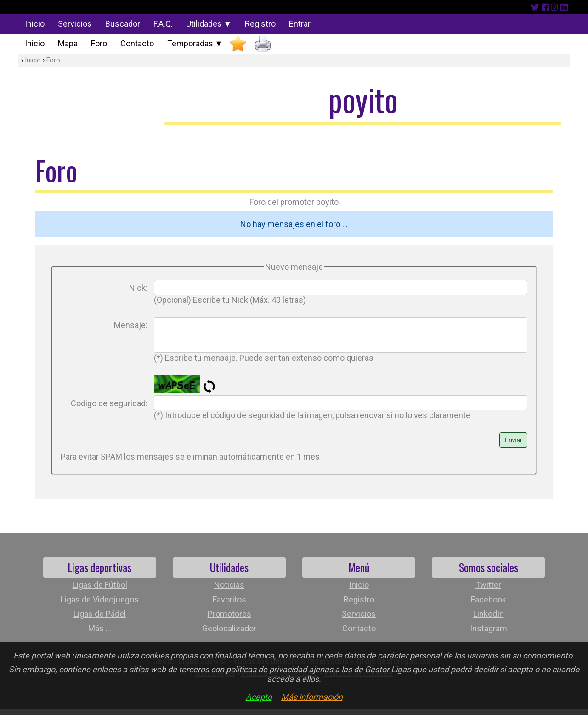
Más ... (100, 634)
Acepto (259, 697)
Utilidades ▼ (209, 24)
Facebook (489, 605)
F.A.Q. (163, 24)
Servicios (75, 24)
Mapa (68, 43)
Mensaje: (131, 325)
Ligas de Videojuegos (100, 605)
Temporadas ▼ (195, 43)
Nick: (138, 288)
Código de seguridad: (109, 409)
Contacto (137, 43)
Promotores (229, 619)
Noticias (229, 590)
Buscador (123, 24)
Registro (260, 24)
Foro (99, 43)
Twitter (488, 590)
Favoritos (229, 605)
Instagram (489, 634)
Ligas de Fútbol (100, 590)
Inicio (35, 24)
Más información (312, 697)
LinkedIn (489, 619)
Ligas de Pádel (100, 619)
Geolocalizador (229, 634)
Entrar (300, 24)
